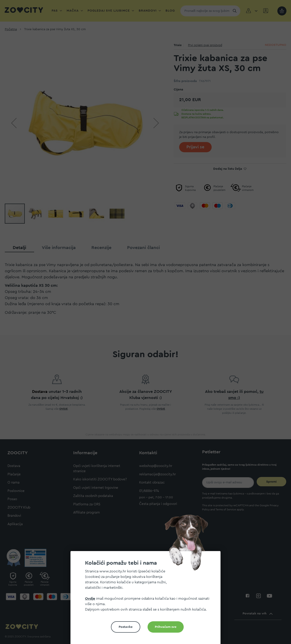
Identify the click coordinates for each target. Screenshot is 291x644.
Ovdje (90, 599)
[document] (147, 599)
